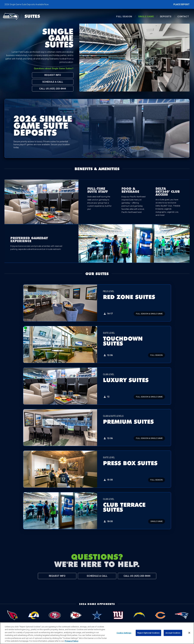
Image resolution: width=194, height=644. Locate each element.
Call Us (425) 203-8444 (53, 89)
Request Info (53, 75)
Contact (183, 17)
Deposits (166, 17)
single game (146, 17)
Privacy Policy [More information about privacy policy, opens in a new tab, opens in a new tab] (71, 641)
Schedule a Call (53, 82)
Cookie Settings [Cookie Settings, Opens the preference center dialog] (124, 633)
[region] (97, 633)
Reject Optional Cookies (148, 633)
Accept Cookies (173, 633)
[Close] (189, 633)
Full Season (124, 17)
